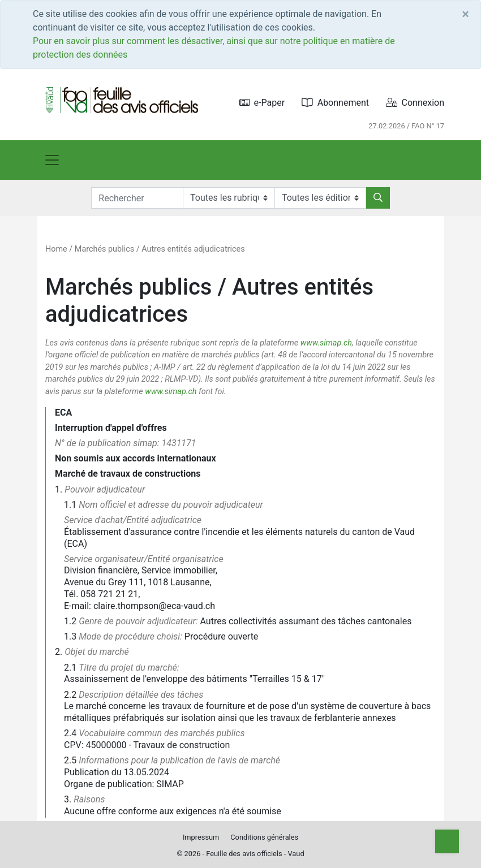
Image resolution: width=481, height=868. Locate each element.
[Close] (465, 14)
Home (56, 249)
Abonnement (335, 103)
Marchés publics (104, 249)
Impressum (201, 837)
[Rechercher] (378, 198)
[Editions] (320, 198)
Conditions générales (264, 837)
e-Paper (262, 103)
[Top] (447, 841)
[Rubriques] (229, 198)
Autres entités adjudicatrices (193, 249)
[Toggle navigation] (52, 160)
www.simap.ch (326, 343)
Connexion (415, 103)
